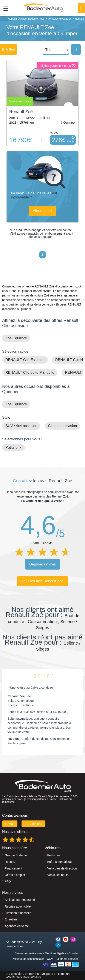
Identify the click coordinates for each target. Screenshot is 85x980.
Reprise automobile (18, 906)
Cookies (73, 953)
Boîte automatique (60, 862)
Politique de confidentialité (28, 959)
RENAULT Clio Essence (25, 360)
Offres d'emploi (15, 875)
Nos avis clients (15, 832)
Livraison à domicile (18, 913)
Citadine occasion (62, 426)
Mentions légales (56, 953)
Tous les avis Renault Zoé (42, 581)
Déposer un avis (42, 564)
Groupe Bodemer (16, 855)
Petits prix (13, 448)
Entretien (11, 919)
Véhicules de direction (62, 868)
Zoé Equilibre (16, 338)
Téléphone (34, 824)
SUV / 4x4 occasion (21, 426)
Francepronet (15, 946)
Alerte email (43, 211)
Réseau (10, 862)
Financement (13, 868)
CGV (50, 959)
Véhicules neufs (58, 875)
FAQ (8, 881)
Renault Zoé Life (19, 696)
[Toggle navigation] (4, 8)
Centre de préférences (28, 953)
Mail (10, 824)
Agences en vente (17, 926)
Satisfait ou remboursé (20, 900)
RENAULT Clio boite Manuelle (30, 372)
